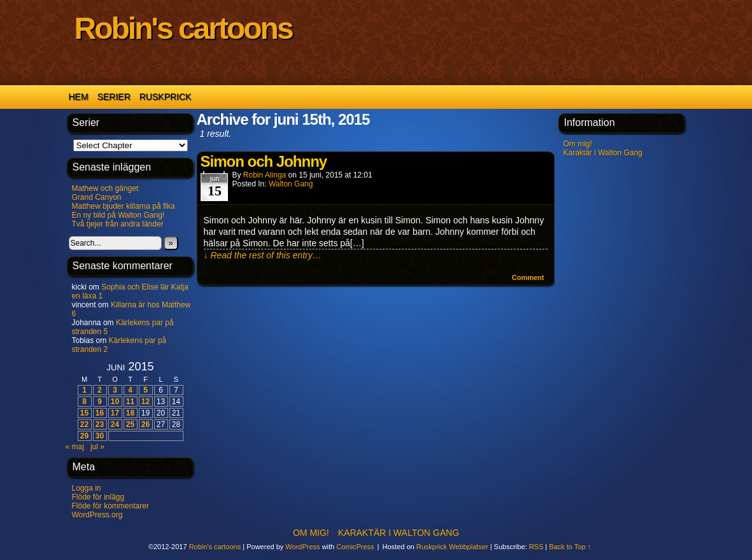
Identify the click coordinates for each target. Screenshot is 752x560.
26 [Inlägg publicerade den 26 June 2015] (145, 424)
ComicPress (355, 547)
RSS (536, 547)
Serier (114, 97)
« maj (75, 447)
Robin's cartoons (183, 28)
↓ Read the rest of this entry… (263, 255)
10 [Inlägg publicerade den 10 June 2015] (115, 402)
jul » (97, 447)
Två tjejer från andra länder (118, 224)
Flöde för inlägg (98, 497)
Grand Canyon (97, 197)
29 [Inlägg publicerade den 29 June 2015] (84, 436)
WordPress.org (97, 515)
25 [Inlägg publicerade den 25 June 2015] (130, 424)
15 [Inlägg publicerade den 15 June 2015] (84, 413)
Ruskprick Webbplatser (452, 547)
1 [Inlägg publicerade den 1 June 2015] (84, 390)
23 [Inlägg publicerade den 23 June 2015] (100, 424)
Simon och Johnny (264, 161)
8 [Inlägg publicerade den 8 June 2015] (84, 402)
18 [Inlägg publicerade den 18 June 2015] (130, 413)
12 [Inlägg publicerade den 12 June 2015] (145, 402)
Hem (79, 97)
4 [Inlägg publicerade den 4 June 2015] (130, 390)
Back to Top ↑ (570, 547)
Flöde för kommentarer (110, 506)
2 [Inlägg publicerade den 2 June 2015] (100, 390)
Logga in (87, 488)
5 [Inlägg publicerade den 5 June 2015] (145, 390)
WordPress (302, 547)
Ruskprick (166, 97)
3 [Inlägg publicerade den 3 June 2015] (115, 390)
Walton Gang (291, 184)
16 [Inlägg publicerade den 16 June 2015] (100, 413)
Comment (528, 277)
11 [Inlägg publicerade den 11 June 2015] (130, 402)
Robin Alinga (265, 175)
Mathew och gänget (105, 188)
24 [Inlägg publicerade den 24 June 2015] (115, 424)
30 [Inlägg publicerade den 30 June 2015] (100, 436)
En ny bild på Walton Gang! (118, 215)
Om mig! (578, 144)
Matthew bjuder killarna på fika (124, 206)
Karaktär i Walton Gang (603, 153)
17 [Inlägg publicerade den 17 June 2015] (115, 413)
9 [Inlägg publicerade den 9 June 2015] (100, 402)
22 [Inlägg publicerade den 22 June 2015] (84, 424)
